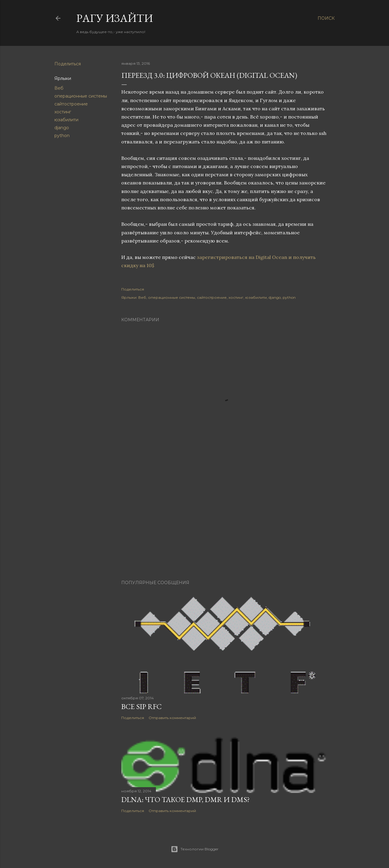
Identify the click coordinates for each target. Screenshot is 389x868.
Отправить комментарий (172, 718)
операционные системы (81, 96)
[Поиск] (326, 18)
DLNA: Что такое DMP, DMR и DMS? (186, 799)
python (62, 136)
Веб (59, 88)
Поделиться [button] (68, 64)
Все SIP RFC (141, 706)
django (62, 128)
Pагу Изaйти (115, 18)
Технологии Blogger (195, 849)
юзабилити (66, 120)
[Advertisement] (225, 522)
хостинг (63, 112)
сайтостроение (71, 104)
